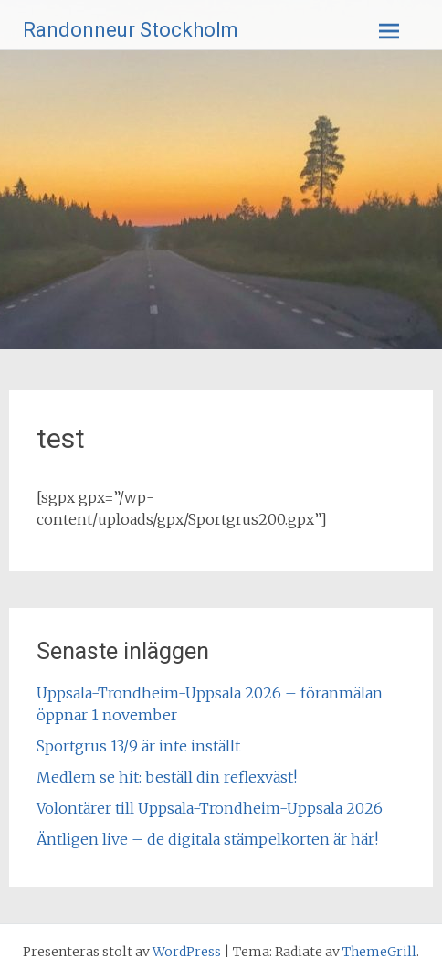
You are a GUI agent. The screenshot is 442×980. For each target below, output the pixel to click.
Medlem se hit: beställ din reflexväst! (167, 777)
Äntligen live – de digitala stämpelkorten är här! (207, 839)
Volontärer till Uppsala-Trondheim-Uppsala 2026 (210, 808)
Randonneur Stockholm (131, 30)
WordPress (187, 952)
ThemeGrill (379, 952)
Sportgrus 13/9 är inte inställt (138, 746)
